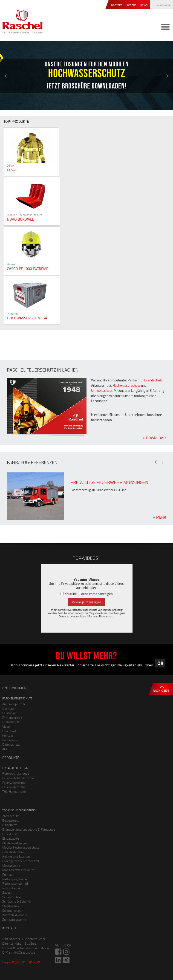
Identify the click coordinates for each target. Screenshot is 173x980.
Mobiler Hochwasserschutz (21, 847)
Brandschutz (153, 380)
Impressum (10, 740)
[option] (86, 76)
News (144, 5)
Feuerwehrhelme (14, 783)
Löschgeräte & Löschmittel (21, 861)
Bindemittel (10, 825)
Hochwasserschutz (126, 385)
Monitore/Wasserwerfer (19, 870)
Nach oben (161, 690)
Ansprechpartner (14, 704)
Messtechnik (11, 865)
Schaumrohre (12, 897)
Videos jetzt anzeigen (86, 602)
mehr (161, 517)
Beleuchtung (11, 820)
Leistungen (10, 713)
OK (160, 663)
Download (156, 437)
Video (6, 726)
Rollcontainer (11, 888)
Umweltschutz (102, 391)
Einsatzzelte (11, 838)
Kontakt (117, 5)
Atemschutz (10, 816)
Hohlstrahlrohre (13, 852)
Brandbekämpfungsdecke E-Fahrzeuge (29, 829)
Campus (131, 5)
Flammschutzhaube (16, 773)
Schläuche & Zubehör (17, 901)
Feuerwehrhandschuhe (18, 778)
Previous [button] (6, 76)
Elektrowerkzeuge (14, 843)
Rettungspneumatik (16, 883)
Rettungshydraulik (15, 879)
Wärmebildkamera (15, 915)
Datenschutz (106, 616)
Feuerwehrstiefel (14, 787)
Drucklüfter (10, 834)
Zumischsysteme (14, 919)
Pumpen (8, 874)
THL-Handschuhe (14, 791)
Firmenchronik (12, 717)
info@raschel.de (24, 952)
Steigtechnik (11, 906)
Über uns (8, 709)
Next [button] (167, 76)
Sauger (7, 892)
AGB (5, 749)
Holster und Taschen (16, 856)
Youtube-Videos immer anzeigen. (87, 594)
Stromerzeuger (12, 910)
